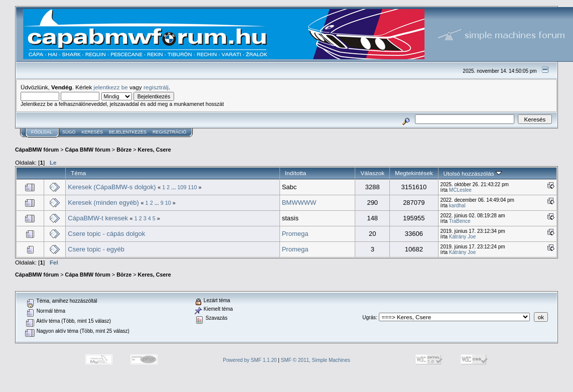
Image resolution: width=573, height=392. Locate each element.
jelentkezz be (111, 87)
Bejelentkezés (128, 132)
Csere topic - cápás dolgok (106, 234)
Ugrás (369, 317)
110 (193, 187)
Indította (296, 173)
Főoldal (42, 132)
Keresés (93, 132)
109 (182, 187)
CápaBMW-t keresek (98, 218)
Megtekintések (414, 173)
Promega (295, 234)
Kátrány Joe (462, 237)
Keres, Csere (155, 150)
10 (168, 203)
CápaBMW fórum (37, 150)
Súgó (69, 132)
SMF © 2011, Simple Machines (316, 360)
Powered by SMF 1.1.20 (250, 360)
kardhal (457, 206)
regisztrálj (156, 87)
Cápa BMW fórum (88, 150)
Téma (78, 173)
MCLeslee (460, 190)
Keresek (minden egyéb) (103, 203)
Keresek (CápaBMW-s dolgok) (112, 187)
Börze (124, 150)
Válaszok (372, 173)
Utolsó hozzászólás (473, 173)
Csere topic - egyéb (96, 249)
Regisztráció (170, 132)
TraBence (460, 221)
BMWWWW (299, 203)
